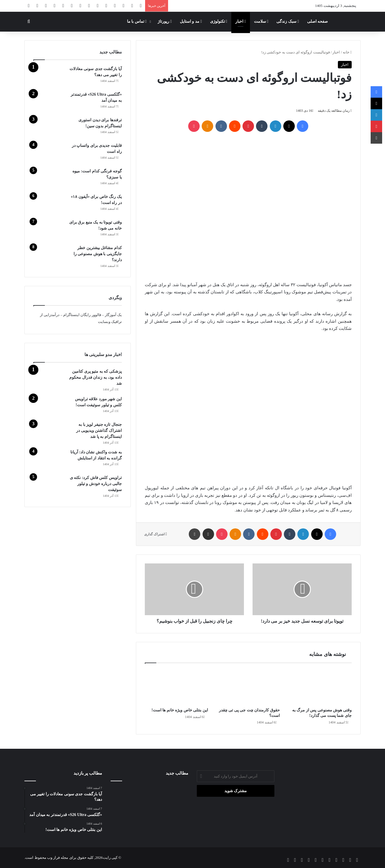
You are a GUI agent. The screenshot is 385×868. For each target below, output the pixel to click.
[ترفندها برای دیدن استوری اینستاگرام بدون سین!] (49, 128)
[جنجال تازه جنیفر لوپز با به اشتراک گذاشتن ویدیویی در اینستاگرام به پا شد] (49, 432)
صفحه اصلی (318, 21)
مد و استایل (191, 21)
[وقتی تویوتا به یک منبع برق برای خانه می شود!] (49, 230)
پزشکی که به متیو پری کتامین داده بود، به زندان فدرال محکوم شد (96, 377)
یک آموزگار (113, 315)
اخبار (241, 21)
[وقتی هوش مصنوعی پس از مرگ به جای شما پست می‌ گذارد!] (320, 687)
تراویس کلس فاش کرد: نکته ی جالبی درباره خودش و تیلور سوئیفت (96, 484)
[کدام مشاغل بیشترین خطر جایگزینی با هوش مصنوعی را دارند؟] (49, 256)
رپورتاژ (165, 21)
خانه (347, 52)
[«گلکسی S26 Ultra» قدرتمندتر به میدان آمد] (49, 102)
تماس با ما (137, 21)
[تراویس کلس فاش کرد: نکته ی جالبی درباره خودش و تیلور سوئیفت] (49, 485)
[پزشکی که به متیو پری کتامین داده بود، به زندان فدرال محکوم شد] (49, 379)
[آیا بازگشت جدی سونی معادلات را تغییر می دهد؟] (49, 77)
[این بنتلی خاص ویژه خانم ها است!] (176, 687)
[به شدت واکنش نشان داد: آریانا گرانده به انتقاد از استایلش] (49, 460)
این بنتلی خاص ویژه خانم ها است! (180, 710)
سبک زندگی (288, 21)
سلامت (261, 21)
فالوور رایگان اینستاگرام (82, 315)
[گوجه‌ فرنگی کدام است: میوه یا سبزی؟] (49, 179)
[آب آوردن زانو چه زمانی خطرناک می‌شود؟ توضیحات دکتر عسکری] (150, 809)
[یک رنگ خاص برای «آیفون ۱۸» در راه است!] (49, 204)
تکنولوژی (219, 21)
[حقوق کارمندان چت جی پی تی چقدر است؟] (248, 687)
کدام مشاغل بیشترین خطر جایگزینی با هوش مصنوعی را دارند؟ (98, 254)
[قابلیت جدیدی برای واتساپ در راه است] (49, 153)
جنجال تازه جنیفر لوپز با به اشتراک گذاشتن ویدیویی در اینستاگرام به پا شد (99, 431)
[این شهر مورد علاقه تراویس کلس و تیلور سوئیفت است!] (49, 407)
